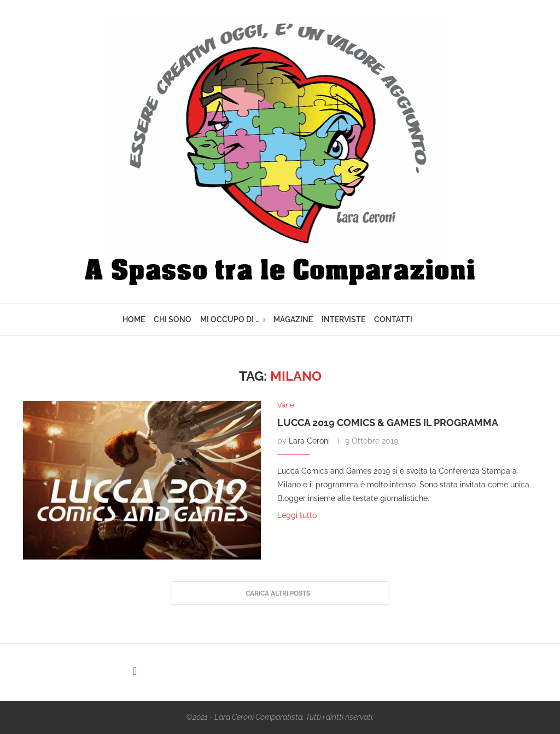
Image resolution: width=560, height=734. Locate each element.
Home (134, 319)
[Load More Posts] (280, 593)
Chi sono (173, 319)
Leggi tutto (297, 515)
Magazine (293, 319)
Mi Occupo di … (230, 319)
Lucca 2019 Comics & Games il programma (388, 423)
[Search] (432, 319)
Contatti (393, 319)
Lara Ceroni (309, 441)
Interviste (343, 319)
